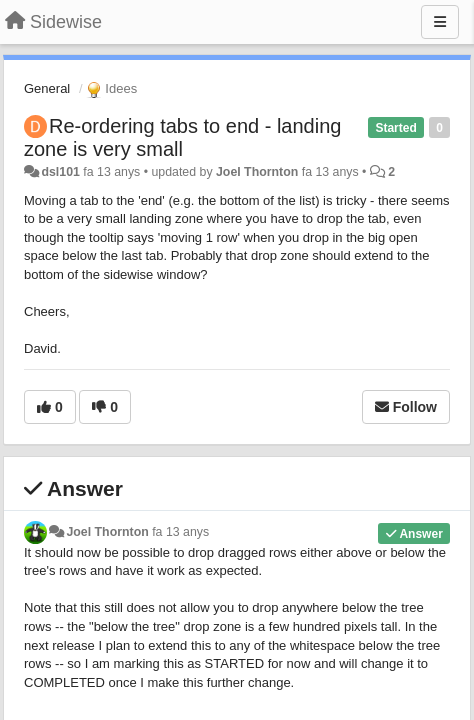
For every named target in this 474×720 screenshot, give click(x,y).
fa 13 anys (180, 532)
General (47, 88)
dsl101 (60, 172)
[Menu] (440, 22)
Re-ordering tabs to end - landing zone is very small (182, 137)
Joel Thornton (257, 172)
